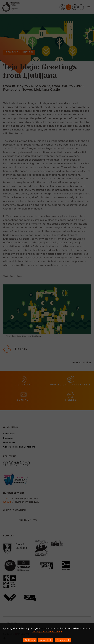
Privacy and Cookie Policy (47, 632)
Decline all (63, 640)
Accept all (46, 640)
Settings (30, 640)
